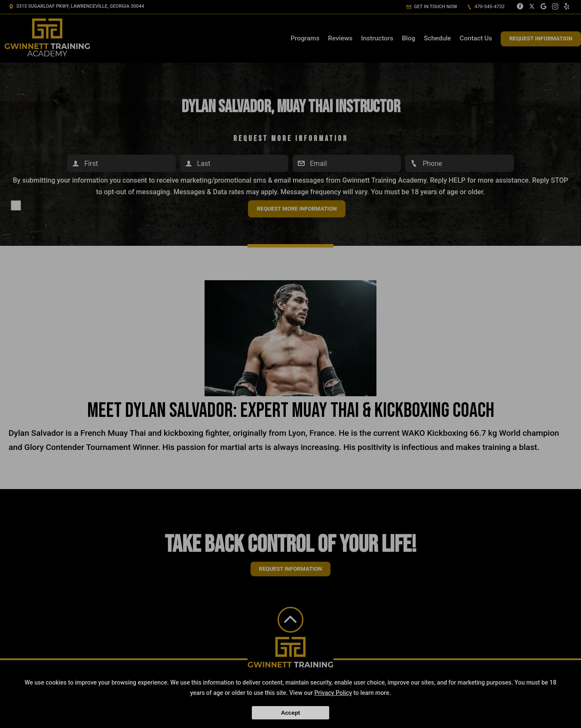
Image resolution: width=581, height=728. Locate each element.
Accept (290, 713)
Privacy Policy (333, 693)
